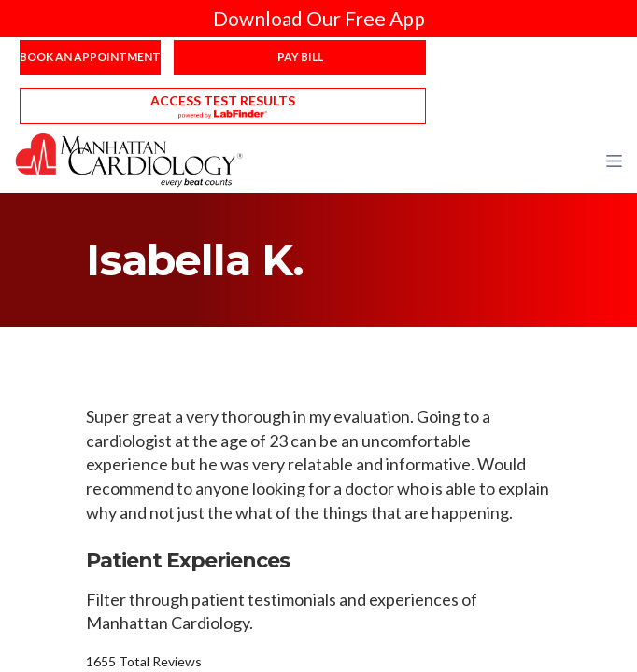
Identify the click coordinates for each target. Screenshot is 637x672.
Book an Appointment (90, 56)
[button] (614, 161)
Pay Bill (300, 56)
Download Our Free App (319, 18)
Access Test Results (223, 100)
